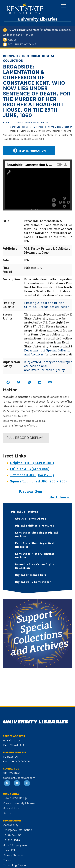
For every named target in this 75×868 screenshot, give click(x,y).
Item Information (29, 150)
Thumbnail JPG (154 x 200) (32, 475)
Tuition (7, 860)
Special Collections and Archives (32, 122)
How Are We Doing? (15, 798)
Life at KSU (10, 850)
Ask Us (10, 39)
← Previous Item (29, 491)
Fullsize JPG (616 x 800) (30, 469)
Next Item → (60, 497)
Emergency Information (18, 830)
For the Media (12, 840)
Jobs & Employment (16, 845)
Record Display (25, 438)
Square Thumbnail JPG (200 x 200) (38, 481)
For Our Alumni (13, 835)
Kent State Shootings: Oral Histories (35, 545)
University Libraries (37, 19)
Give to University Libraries (19, 803)
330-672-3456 (12, 773)
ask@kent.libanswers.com (19, 778)
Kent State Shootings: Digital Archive (36, 534)
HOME (6, 122)
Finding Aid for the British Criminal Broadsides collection (47, 305)
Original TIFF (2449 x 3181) (32, 463)
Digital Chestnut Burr (31, 575)
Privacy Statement (14, 855)
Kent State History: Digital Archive (35, 555)
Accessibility (11, 825)
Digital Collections (18, 126)
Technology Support (16, 865)
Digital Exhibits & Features (35, 525)
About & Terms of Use (31, 518)
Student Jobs (11, 808)
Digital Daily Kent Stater (33, 582)
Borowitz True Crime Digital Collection (53, 126)
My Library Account (19, 44)
